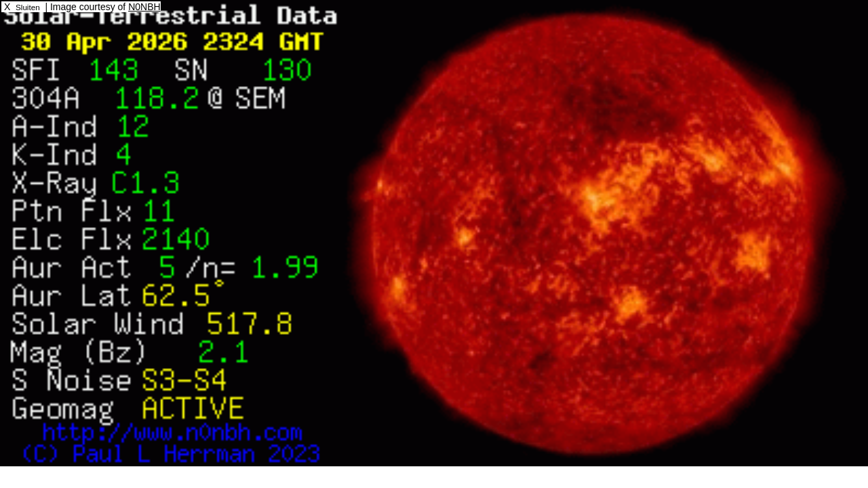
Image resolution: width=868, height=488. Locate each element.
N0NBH (144, 7)
